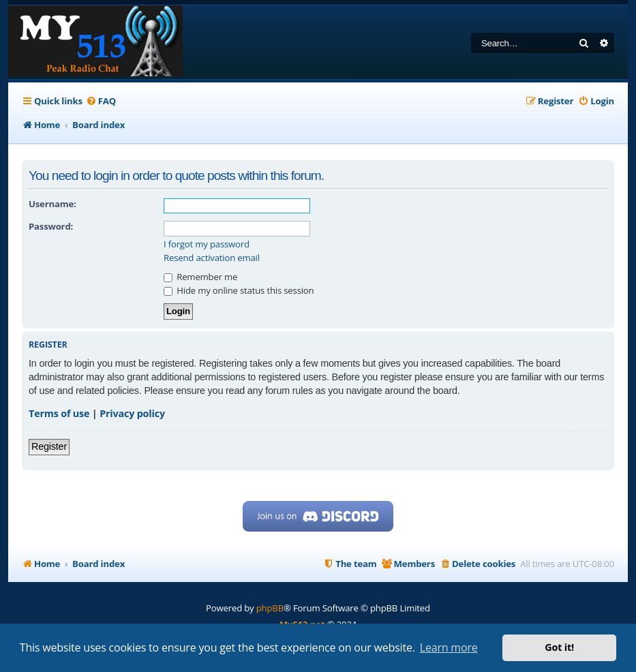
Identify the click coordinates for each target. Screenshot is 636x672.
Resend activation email (212, 258)
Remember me (200, 277)
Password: (51, 226)
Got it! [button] (559, 647)
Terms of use (59, 413)
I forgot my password (207, 244)
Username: (52, 204)
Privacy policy (132, 413)
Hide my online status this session (239, 290)
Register (49, 446)
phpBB (270, 608)
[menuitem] (101, 101)
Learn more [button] (449, 647)
